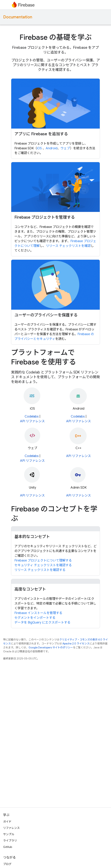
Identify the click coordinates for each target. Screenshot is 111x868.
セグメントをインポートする (35, 618)
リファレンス (11, 828)
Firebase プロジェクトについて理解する (43, 560)
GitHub (8, 847)
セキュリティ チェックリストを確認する (43, 565)
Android (52, 148)
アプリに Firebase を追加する (41, 134)
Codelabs (32, 417)
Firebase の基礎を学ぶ (56, 37)
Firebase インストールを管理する (38, 613)
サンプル (9, 834)
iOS (40, 148)
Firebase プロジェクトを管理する (45, 217)
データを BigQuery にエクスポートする (42, 623)
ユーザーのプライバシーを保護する (46, 315)
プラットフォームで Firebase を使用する (44, 357)
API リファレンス (32, 421)
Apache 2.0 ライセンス (76, 644)
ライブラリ (10, 841)
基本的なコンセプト (32, 537)
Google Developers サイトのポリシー (51, 647)
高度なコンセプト (30, 589)
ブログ (7, 864)
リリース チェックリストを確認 (68, 246)
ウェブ (65, 148)
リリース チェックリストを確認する (40, 570)
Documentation (18, 17)
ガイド (7, 822)
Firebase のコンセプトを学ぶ (54, 514)
